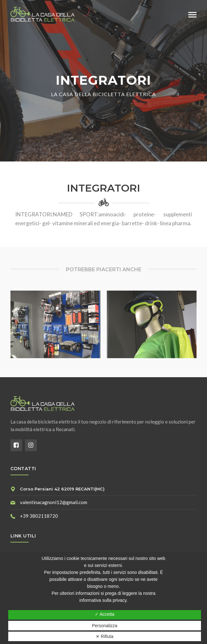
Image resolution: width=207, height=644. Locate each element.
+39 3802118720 (39, 516)
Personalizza (105, 626)
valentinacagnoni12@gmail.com (54, 502)
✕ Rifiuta (105, 636)
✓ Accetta (105, 614)
